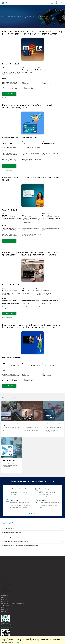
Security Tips (4, 600)
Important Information (6, 574)
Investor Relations (6, 580)
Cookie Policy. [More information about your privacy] (16, 642)
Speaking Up (4, 598)
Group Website (5, 590)
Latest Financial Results (7, 572)
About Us (3, 558)
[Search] (51, 3)
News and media (5, 584)
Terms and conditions (6, 606)
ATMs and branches (6, 562)
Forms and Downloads (6, 568)
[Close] (63, 640)
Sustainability (5, 602)
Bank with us (4, 560)
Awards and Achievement (7, 586)
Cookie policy (5, 610)
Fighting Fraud (5, 596)
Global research (5, 582)
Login (56, 2)
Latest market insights (7, 578)
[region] (32, 640)
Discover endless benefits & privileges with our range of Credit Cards (25, 17)
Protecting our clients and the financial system (13, 604)
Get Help (3, 564)
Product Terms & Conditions (7, 98)
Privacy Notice (5, 612)
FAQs (2, 566)
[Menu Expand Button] (61, 2)
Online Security (5, 608)
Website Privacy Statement (8, 570)
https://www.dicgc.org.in (7, 627)
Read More (15, 494)
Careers (3, 588)
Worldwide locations (6, 592)
